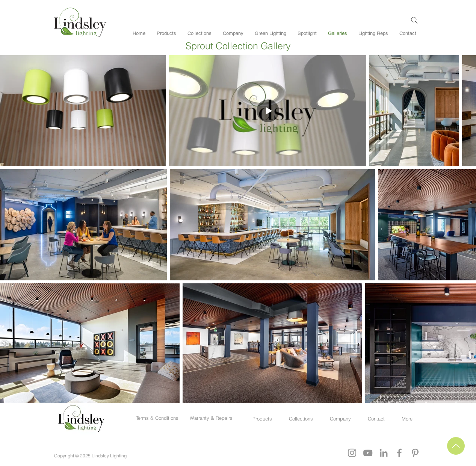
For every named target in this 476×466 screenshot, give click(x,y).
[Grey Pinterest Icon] (415, 453)
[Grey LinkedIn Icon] (384, 453)
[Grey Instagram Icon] (352, 453)
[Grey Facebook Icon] (399, 453)
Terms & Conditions (159, 418)
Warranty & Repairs (211, 418)
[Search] (414, 20)
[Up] (456, 446)
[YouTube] (368, 453)
